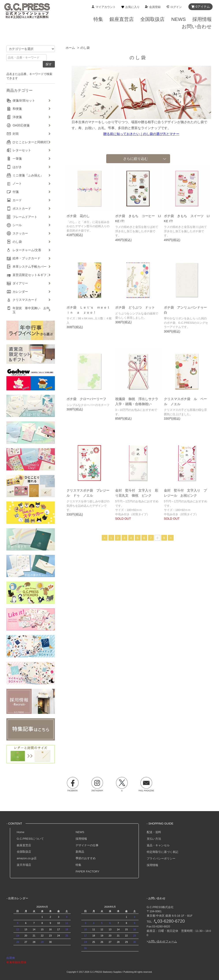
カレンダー (20, 292)
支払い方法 (154, 839)
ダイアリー (20, 283)
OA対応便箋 (21, 125)
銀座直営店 (24, 845)
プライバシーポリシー (161, 858)
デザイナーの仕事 (87, 845)
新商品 (80, 852)
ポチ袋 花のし (78, 216)
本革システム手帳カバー (30, 267)
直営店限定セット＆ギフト (31, 275)
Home (21, 832)
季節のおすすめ (86, 858)
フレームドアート (25, 217)
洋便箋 (17, 117)
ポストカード (22, 208)
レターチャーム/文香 (27, 250)
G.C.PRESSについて (30, 839)
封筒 (16, 134)
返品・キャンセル (158, 845)
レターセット (22, 150)
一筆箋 (17, 159)
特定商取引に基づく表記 (162, 852)
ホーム (70, 48)
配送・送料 (154, 832)
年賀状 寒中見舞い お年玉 (31, 310)
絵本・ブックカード (26, 258)
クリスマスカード (25, 300)
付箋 (16, 192)
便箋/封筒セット (24, 101)
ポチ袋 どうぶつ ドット (135, 307)
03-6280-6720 (171, 921)
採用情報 (81, 839)
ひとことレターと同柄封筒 (31, 142)
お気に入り (133, 7)
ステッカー (20, 233)
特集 (78, 865)
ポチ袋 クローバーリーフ (86, 399)
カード (17, 200)
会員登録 (155, 7)
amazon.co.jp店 (27, 858)
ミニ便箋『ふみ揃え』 (28, 175)
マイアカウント (106, 7)
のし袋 (85, 48)
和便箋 (17, 109)
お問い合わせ (197, 27)
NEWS (80, 832)
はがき (17, 167)
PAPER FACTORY (87, 871)
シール (17, 225)
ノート (17, 183)
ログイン (176, 7)
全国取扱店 (24, 852)
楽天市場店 (24, 865)
